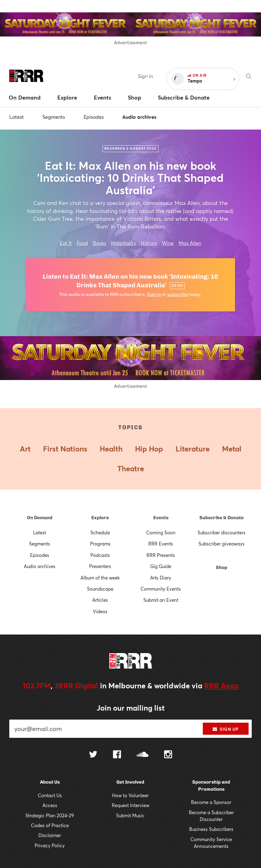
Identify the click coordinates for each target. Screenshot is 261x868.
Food (82, 243)
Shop (222, 567)
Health (111, 449)
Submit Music (130, 815)
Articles (100, 600)
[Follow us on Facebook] (117, 755)
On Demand (40, 518)
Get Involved (130, 782)
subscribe (178, 295)
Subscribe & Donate (222, 518)
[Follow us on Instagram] (168, 755)
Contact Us (50, 795)
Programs (100, 544)
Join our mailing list (131, 708)
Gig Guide (161, 566)
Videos (100, 611)
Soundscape (100, 589)
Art (25, 449)
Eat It (66, 243)
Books (100, 243)
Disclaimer (50, 835)
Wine (168, 243)
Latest (17, 117)
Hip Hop (149, 449)
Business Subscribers (211, 829)
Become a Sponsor (211, 802)
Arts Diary (161, 578)
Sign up (226, 729)
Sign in (145, 76)
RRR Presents (161, 555)
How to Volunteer (130, 795)
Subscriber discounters (222, 532)
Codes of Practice (50, 825)
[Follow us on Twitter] (93, 755)
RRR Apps (221, 686)
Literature (193, 449)
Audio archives (139, 117)
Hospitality (124, 243)
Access (50, 805)
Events (161, 518)
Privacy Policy (50, 845)
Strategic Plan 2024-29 (50, 815)
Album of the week (100, 578)
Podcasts (100, 555)
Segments (54, 117)
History (149, 243)
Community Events (161, 589)
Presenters (100, 566)
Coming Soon (161, 532)
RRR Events (161, 544)
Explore (100, 518)
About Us (50, 782)
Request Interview (130, 805)
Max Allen (190, 243)
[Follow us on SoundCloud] (143, 755)
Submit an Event (161, 600)
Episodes (94, 117)
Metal (232, 449)
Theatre (131, 468)
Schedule (100, 532)
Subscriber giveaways (222, 544)
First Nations (65, 449)
